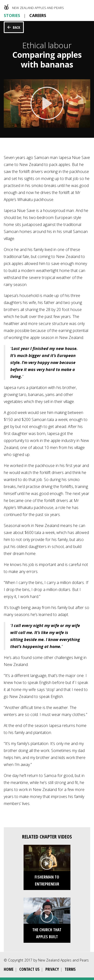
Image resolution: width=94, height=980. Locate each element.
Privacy (52, 969)
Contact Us (29, 969)
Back (16, 27)
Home (9, 969)
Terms (70, 969)
